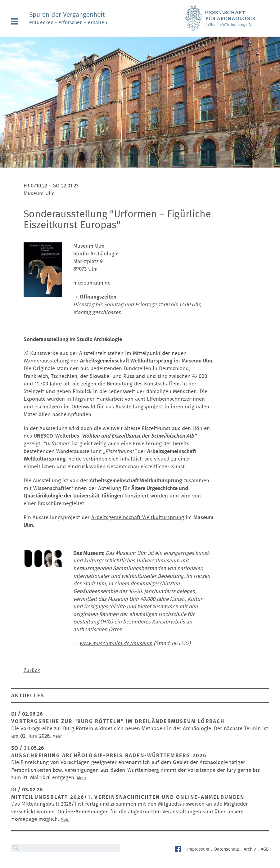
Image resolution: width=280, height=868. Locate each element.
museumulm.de (92, 283)
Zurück (32, 670)
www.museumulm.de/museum (116, 643)
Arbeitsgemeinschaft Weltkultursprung (138, 517)
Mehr (57, 737)
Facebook (179, 850)
